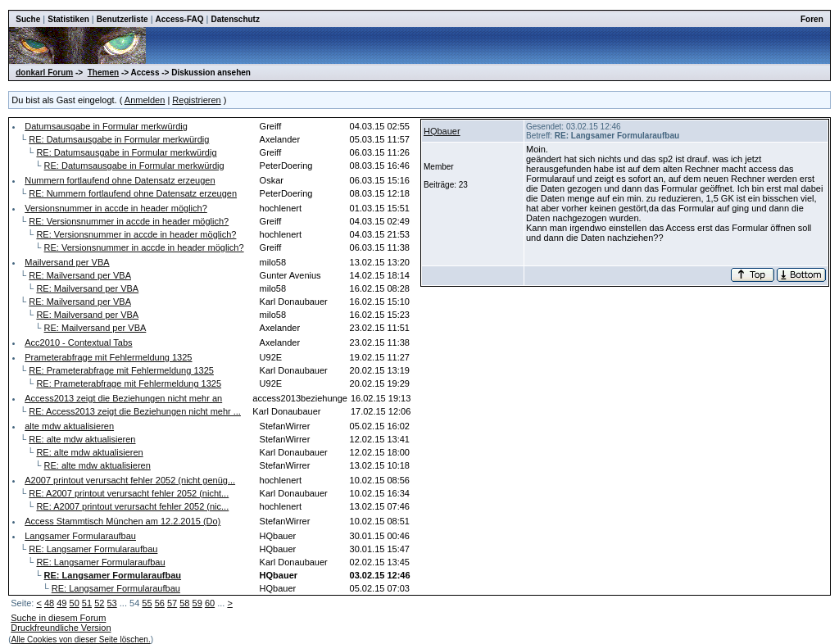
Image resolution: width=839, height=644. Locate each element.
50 (75, 603)
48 (49, 603)
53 (111, 603)
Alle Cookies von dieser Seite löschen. (81, 639)
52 (99, 603)
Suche (28, 19)
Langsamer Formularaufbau (80, 536)
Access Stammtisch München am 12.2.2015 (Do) (122, 521)
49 (61, 603)
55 (147, 603)
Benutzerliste (122, 19)
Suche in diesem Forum (58, 618)
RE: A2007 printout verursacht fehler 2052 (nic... (132, 506)
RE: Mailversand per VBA (80, 275)
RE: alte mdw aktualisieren (82, 439)
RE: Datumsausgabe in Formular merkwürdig (119, 139)
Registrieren (196, 100)
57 (172, 603)
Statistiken (68, 19)
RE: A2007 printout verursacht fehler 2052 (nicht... (129, 493)
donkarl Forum (44, 73)
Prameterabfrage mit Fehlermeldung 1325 (108, 357)
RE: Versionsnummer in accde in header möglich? (129, 221)
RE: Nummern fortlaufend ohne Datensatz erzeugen (133, 193)
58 (184, 603)
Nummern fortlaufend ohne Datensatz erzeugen (120, 180)
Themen (103, 73)
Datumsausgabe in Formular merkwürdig (106, 126)
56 (160, 603)
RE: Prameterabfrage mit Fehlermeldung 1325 (121, 370)
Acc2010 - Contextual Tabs (78, 342)
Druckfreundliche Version (61, 628)
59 (197, 603)
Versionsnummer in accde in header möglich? (116, 208)
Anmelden (145, 100)
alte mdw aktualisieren (69, 426)
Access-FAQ (180, 19)
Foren (812, 19)
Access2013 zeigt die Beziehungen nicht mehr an (123, 398)
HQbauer (442, 131)
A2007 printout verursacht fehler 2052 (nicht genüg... (130, 480)
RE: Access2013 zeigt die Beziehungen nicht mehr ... (135, 411)
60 (210, 603)
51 (87, 603)
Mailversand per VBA (67, 262)
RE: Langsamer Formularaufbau (93, 549)
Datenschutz (235, 19)
